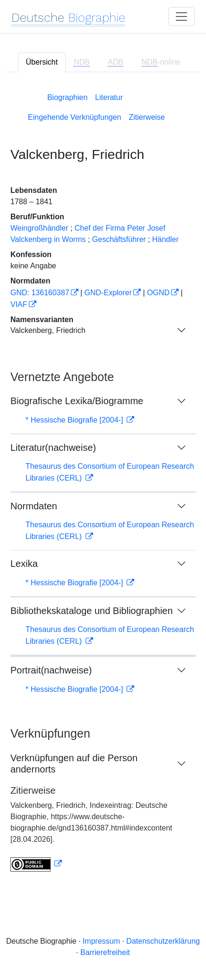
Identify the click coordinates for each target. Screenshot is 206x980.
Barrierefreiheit (105, 952)
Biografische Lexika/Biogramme (77, 401)
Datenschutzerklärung (163, 941)
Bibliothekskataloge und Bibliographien (92, 611)
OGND (158, 293)
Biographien (67, 97)
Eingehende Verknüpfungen (75, 117)
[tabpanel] (103, 480)
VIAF (19, 304)
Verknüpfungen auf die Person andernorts (74, 764)
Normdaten (34, 506)
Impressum (101, 941)
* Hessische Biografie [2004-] (75, 420)
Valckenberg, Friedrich (48, 330)
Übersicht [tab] (42, 62)
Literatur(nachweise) (53, 448)
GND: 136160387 (40, 293)
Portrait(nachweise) (51, 670)
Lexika (24, 564)
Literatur (109, 97)
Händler (165, 239)
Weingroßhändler (39, 228)
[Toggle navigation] (181, 17)
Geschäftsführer (119, 239)
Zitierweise (147, 117)
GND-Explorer (108, 293)
